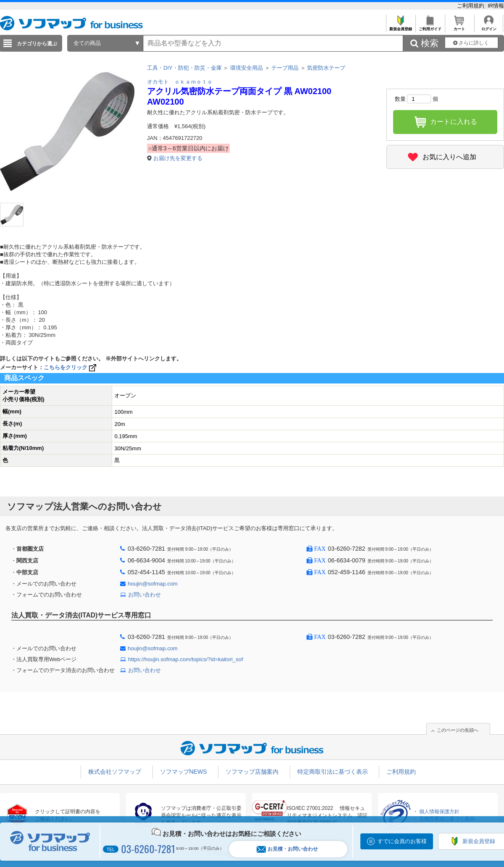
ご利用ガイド (430, 27)
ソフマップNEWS (184, 772)
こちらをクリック (71, 367)
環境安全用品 (247, 68)
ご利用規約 (471, 6)
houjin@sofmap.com (153, 584)
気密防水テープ (326, 68)
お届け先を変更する (178, 158)
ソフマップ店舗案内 (252, 772)
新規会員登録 (400, 27)
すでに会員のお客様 (402, 841)
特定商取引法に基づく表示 (333, 772)
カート (459, 27)
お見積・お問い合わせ (287, 849)
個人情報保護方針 (439, 812)
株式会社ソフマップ (115, 772)
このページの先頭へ (458, 730)
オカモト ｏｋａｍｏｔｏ (180, 82)
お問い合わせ (144, 595)
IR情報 (496, 6)
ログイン (489, 27)
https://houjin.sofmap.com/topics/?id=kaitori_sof (186, 659)
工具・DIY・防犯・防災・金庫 (184, 68)
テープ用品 (285, 68)
